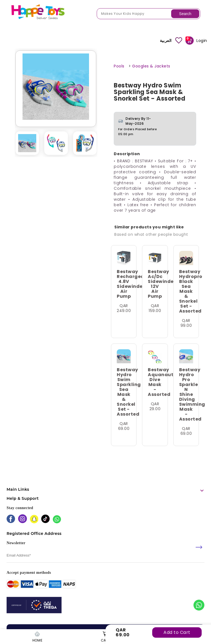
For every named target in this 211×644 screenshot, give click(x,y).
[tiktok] (45, 519)
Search (185, 14)
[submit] (199, 547)
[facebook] (11, 519)
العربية (166, 41)
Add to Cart (177, 632)
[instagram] (23, 519)
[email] (105, 556)
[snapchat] (34, 520)
